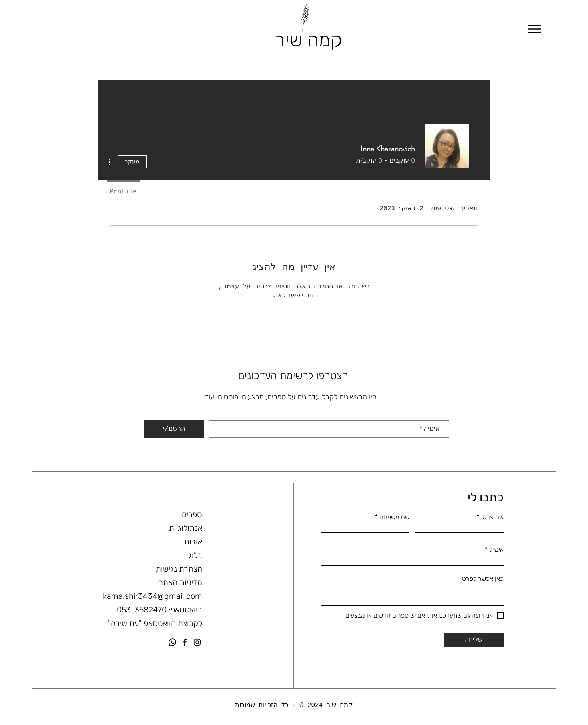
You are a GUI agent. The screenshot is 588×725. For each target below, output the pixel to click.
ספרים (192, 514)
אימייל (446, 418)
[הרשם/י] (174, 429)
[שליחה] (474, 640)
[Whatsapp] (172, 642)
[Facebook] (185, 642)
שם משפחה (394, 517)
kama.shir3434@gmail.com (153, 596)
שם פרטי (492, 517)
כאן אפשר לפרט (483, 579)
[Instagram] (197, 642)
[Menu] (535, 29)
